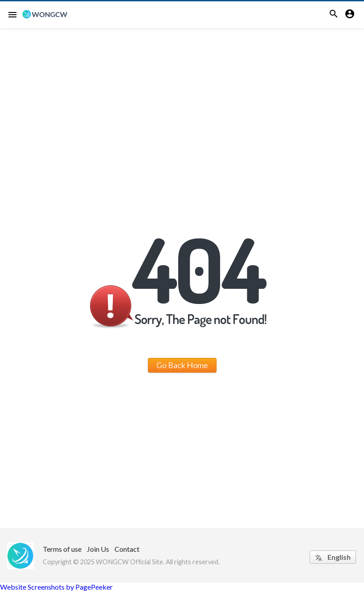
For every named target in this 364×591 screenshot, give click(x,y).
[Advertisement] (182, 95)
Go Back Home (182, 365)
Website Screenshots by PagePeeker (56, 587)
